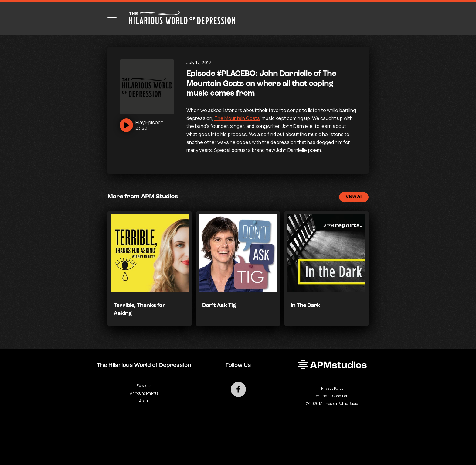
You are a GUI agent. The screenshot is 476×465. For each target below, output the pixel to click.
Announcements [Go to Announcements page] (144, 393)
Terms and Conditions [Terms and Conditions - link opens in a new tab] (332, 396)
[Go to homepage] (180, 18)
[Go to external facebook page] (238, 389)
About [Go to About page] (144, 401)
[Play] (142, 125)
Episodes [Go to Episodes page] (144, 386)
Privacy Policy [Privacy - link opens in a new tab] (332, 388)
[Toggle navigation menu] (112, 18)
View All (354, 197)
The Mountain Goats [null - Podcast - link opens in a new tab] (237, 118)
